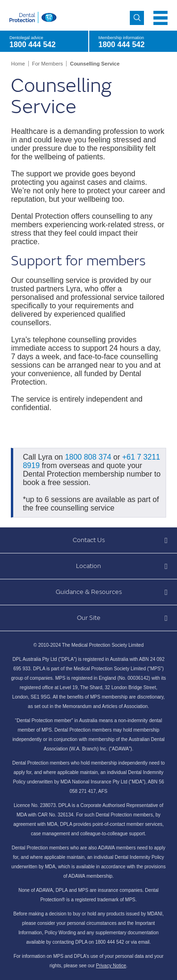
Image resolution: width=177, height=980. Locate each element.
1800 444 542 (122, 45)
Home (18, 64)
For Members (47, 64)
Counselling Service (95, 64)
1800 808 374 (88, 457)
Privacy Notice (111, 966)
